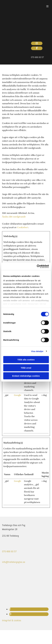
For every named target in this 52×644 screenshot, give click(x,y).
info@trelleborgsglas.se (14, 562)
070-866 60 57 (9, 551)
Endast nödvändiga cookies (26, 376)
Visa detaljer (37, 351)
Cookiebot (22, 227)
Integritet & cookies (12, 620)
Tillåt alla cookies (26, 360)
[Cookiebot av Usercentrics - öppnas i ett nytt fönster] (37, 266)
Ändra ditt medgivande (14, 217)
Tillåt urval (26, 368)
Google (18, 395)
